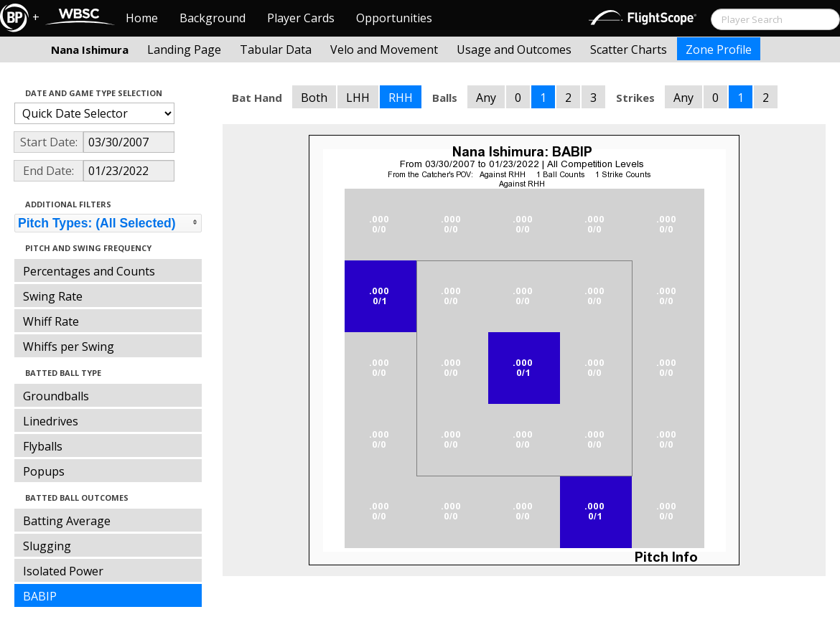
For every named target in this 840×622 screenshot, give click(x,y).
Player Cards (301, 18)
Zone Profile (719, 50)
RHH (401, 98)
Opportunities (394, 18)
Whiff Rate (51, 321)
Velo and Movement (384, 50)
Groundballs (56, 396)
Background (213, 18)
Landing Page (184, 50)
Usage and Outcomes (514, 50)
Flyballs (43, 446)
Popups (44, 471)
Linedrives (51, 421)
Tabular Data (276, 50)
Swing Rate (53, 296)
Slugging (47, 546)
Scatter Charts (629, 50)
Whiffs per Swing (69, 347)
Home (142, 18)
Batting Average (67, 521)
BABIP (40, 596)
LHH (358, 98)
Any (486, 98)
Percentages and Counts (89, 271)
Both (314, 98)
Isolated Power (63, 571)
